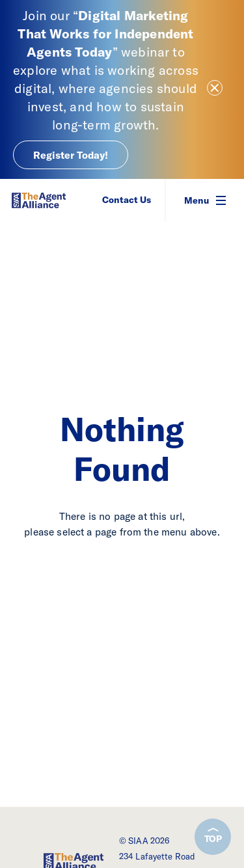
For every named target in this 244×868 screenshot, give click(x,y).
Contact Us (127, 200)
